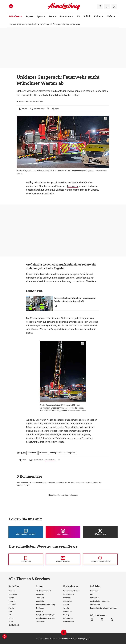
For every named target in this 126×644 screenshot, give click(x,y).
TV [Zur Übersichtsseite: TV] (79, 16)
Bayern (11, 598)
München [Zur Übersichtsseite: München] (14, 16)
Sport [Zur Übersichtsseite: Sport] (40, 16)
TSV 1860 (12, 605)
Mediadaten (67, 611)
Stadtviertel (32, 24)
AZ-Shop (66, 615)
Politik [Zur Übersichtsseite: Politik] (87, 16)
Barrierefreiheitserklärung (100, 601)
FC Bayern (12, 601)
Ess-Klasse (40, 608)
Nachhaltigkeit (14, 625)
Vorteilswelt (40, 611)
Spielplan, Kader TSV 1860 (45, 618)
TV (10, 615)
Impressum (94, 591)
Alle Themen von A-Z (43, 591)
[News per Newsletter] (63, 559)
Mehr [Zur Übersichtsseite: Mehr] (110, 16)
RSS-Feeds (40, 601)
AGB (92, 594)
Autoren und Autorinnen (72, 591)
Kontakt (66, 608)
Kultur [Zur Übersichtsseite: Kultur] (97, 16)
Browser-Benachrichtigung (45, 605)
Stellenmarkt (40, 622)
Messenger (40, 598)
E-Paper (66, 605)
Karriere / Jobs (68, 594)
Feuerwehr (73, 186)
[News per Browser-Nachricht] (100, 559)
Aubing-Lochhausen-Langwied (63, 453)
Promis (11, 608)
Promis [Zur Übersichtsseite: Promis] (53, 16)
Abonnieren (67, 598)
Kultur (11, 618)
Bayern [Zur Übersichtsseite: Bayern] (30, 16)
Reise (11, 622)
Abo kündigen (95, 605)
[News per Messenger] (26, 559)
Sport (11, 611)
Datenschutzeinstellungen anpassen (104, 608)
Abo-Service (67, 601)
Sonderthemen (68, 622)
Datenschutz (95, 598)
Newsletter (40, 594)
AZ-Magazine (68, 618)
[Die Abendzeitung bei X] (100, 532)
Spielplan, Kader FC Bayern (46, 615)
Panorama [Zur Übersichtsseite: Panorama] (65, 16)
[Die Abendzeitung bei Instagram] (63, 532)
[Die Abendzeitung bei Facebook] (26, 532)
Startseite (13, 24)
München (22, 24)
